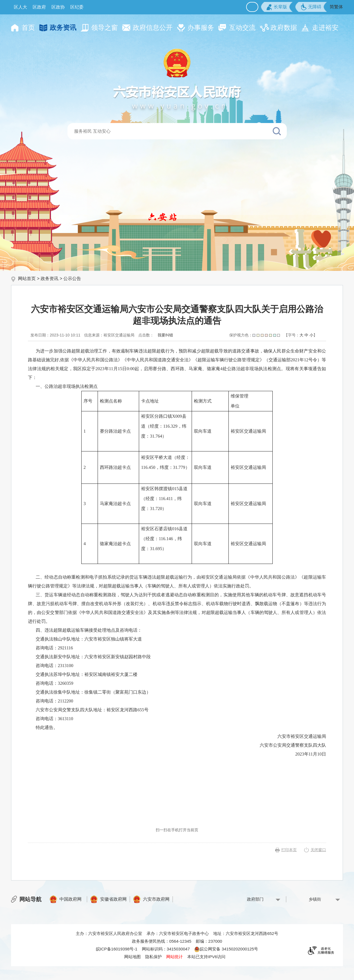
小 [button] (311, 335)
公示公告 (72, 279)
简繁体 (336, 7)
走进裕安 (325, 28)
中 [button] (306, 335)
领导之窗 (105, 28)
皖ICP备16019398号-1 (117, 949)
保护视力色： (255, 335)
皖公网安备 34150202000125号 (226, 949)
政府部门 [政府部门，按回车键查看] (255, 899)
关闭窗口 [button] (318, 850)
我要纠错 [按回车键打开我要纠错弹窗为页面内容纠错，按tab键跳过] (165, 335)
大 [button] (301, 335)
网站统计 (175, 957)
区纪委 (77, 7)
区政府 (39, 7)
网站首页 (27, 279)
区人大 (20, 7)
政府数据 (284, 28)
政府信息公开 (153, 28)
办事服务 (201, 28)
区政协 (58, 7)
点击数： (146, 335)
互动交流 (242, 28)
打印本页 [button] (289, 850)
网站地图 (132, 957)
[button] (277, 7)
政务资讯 (63, 28)
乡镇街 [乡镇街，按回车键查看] (315, 899)
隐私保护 (153, 957)
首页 (28, 28)
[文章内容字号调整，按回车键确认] (301, 335)
